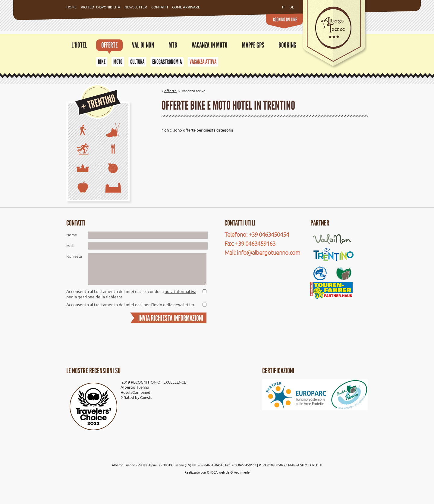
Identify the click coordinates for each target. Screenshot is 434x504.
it (284, 7)
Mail (70, 246)
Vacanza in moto (210, 45)
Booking (287, 45)
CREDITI (316, 465)
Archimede (242, 472)
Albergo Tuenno (135, 387)
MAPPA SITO (298, 465)
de (292, 7)
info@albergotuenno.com (269, 252)
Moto (118, 62)
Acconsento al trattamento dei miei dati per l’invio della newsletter (130, 304)
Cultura (137, 62)
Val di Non (143, 45)
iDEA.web (218, 472)
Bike (102, 62)
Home (71, 7)
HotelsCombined (135, 392)
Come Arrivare (186, 7)
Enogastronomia (167, 62)
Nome (72, 235)
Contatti (160, 7)
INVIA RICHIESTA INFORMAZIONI (171, 318)
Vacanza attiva (203, 62)
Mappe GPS (253, 45)
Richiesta (74, 256)
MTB (173, 45)
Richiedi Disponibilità (101, 7)
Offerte (109, 45)
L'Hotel (79, 45)
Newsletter (136, 7)
